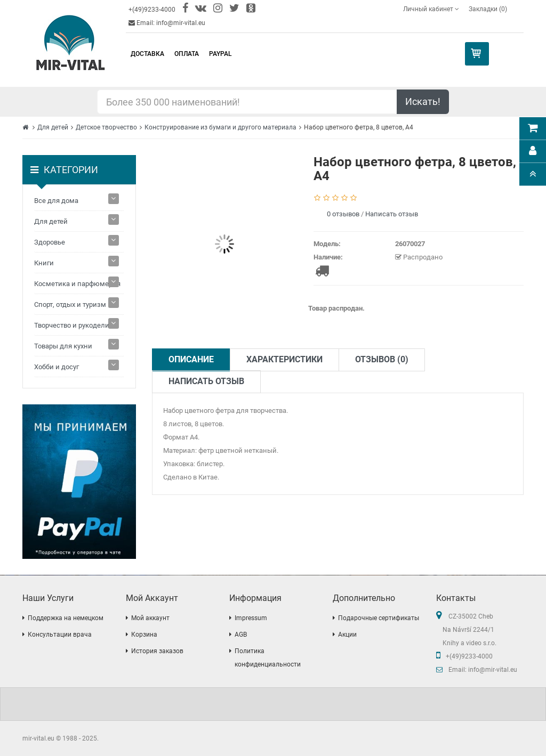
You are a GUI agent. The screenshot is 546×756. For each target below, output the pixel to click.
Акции (347, 635)
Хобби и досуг (57, 367)
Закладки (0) (488, 9)
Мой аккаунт (150, 618)
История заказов (157, 651)
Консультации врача (60, 635)
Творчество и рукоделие (74, 325)
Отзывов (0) (382, 359)
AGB (241, 635)
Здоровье (50, 242)
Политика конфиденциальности (268, 658)
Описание (191, 359)
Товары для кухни (63, 346)
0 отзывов (343, 214)
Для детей (53, 127)
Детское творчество (106, 127)
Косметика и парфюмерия (77, 284)
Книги (44, 263)
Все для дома (56, 201)
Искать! (423, 101)
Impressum (251, 618)
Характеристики (284, 359)
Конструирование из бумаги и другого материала (220, 127)
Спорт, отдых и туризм (70, 304)
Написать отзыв (392, 214)
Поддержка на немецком (66, 618)
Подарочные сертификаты (379, 618)
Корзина (144, 635)
